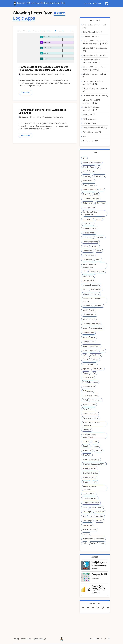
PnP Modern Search (90, 382)
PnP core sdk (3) (89, 115)
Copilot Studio (88, 224)
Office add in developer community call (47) (91, 109)
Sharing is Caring (89, 478)
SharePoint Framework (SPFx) (94, 464)
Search (96, 446)
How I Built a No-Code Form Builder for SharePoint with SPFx (99, 564)
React (95, 442)
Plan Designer (98, 369)
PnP (94, 373)
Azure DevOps (88, 181)
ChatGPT (86, 194)
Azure (93, 172)
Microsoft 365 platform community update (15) (91, 61)
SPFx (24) (86, 136)
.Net (84, 158)
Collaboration (88, 203)
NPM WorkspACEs (90, 351)
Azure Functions (89, 185)
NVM (103, 351)
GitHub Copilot (88, 255)
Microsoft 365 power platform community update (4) (94, 68)
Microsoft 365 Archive (91, 294)
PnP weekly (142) (89, 123)
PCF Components (89, 364)
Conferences (88, 219)
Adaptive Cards (88, 167)
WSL (85, 543)
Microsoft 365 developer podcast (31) (95, 49)
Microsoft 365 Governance (93, 306)
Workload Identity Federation (93, 539)
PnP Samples (88, 391)
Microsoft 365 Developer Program (92, 300)
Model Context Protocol (92, 346)
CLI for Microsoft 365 (91, 199)
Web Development (90, 530)
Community (101, 203)
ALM (85, 172)
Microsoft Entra (89, 310)
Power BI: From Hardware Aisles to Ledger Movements (98, 588)
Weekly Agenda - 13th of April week (99, 575)
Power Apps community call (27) (95, 128)
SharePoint (87, 455)
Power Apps (97, 400)
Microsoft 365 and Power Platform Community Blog (39, 3)
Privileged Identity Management (89, 436)
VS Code (99, 521)
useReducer (99, 512)
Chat (102, 190)
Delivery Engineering (90, 242)
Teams (85, 507)
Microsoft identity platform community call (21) (93, 83)
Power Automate (89, 405)
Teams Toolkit (97, 507)
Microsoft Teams (89, 337)
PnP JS (86, 400)
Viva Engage (87, 521)
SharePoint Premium (90, 473)
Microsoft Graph (89, 319)
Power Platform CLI (90, 414)
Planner (86, 373)
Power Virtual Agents (91, 418)
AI (99, 167)
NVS (84, 355)
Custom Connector (90, 228)
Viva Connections (97, 516)
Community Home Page (93, 4)
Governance (87, 260)
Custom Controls (89, 233)
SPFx (95, 482)
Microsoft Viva (88, 342)
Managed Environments (92, 285)
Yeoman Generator (97, 543)
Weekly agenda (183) (91, 141)
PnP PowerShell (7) (90, 119)
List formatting (88, 276)
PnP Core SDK (88, 378)
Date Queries (99, 237)
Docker (85, 246)
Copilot (99, 219)
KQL (84, 272)
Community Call (89, 208)
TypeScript (87, 512)
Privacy (16, 639)
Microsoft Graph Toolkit (92, 324)
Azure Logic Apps (89, 190)
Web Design (87, 525)
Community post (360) (91, 37)
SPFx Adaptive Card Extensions (90, 488)
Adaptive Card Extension (92, 163)
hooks (98, 260)
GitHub (99, 251)
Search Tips (87, 451)
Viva (84, 516)
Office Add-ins (95, 355)
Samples (86, 446)
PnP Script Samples (90, 396)
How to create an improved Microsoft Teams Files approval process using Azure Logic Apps (45, 68)
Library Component (97, 272)
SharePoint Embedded (91, 460)
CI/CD (96, 194)
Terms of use (26, 639)
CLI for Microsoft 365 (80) (92, 32)
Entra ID (95, 246)
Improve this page (39, 639)
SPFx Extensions (89, 494)
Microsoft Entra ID (90, 315)
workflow (86, 534)
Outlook (95, 360)
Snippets (86, 482)
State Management (90, 498)
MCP (85, 289)
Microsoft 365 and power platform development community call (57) (95, 42)
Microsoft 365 (96, 289)
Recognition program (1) (92, 132)
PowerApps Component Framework (92, 424)
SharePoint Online (89, 469)
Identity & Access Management (89, 266)
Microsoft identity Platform (93, 328)
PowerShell (87, 430)
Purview (86, 442)
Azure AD (86, 176)
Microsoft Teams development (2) (95, 96)
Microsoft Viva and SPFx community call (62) (92, 102)
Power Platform (89, 409)
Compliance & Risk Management (90, 213)
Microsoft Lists (88, 333)
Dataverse (87, 237)
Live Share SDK (88, 281)
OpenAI (86, 360)
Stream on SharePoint (91, 503)
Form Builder (88, 251)
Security (99, 451)
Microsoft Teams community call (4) (95, 90)
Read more (26, 92)
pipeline (86, 369)
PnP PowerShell (89, 387)
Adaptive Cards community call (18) (94, 26)
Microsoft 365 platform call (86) (95, 55)
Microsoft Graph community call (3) (95, 75)
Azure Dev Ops (99, 176)
